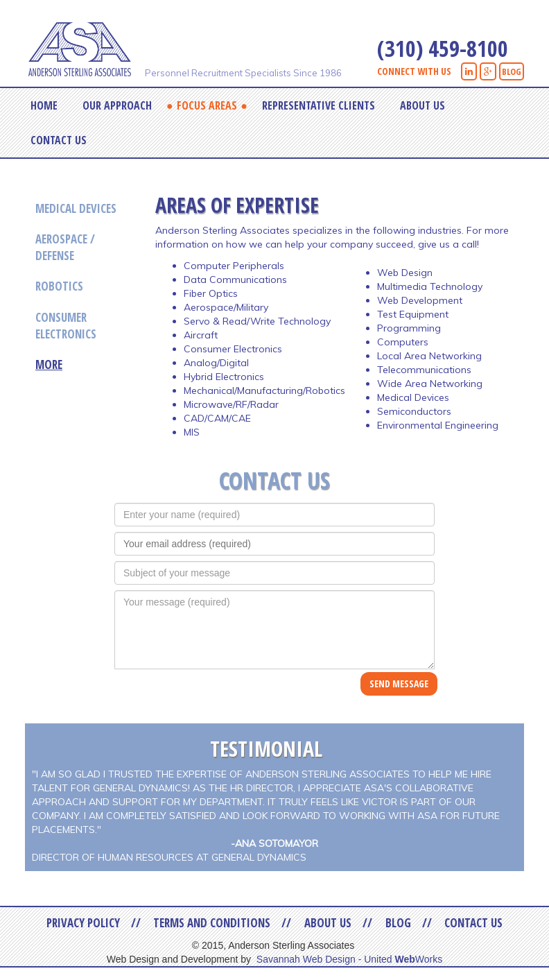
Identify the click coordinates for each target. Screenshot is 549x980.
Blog (398, 923)
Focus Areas (207, 105)
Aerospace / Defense (65, 247)
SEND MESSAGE (399, 684)
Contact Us (59, 140)
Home (44, 105)
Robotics (59, 286)
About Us (422, 105)
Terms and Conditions (212, 923)
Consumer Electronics (66, 326)
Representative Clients (319, 105)
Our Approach (117, 105)
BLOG (512, 71)
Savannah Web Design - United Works (349, 959)
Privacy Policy (83, 923)
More (49, 364)
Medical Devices (76, 208)
